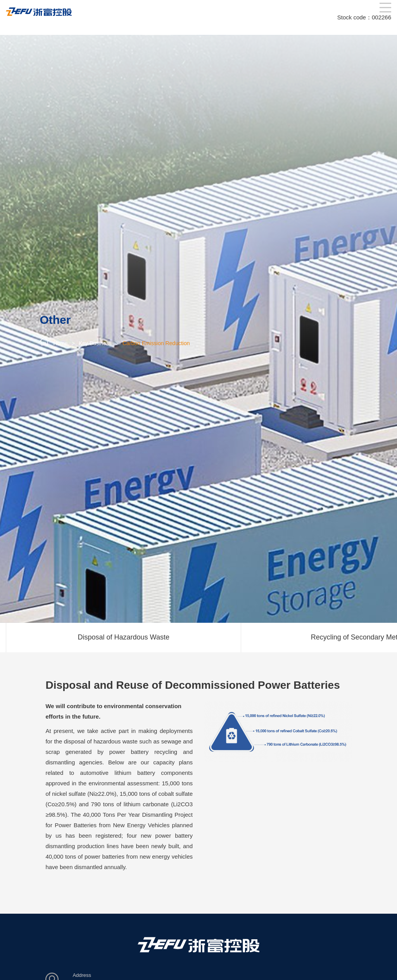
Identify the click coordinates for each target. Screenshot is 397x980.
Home (60, 343)
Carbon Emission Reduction (156, 343)
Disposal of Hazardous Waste (124, 637)
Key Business (95, 343)
